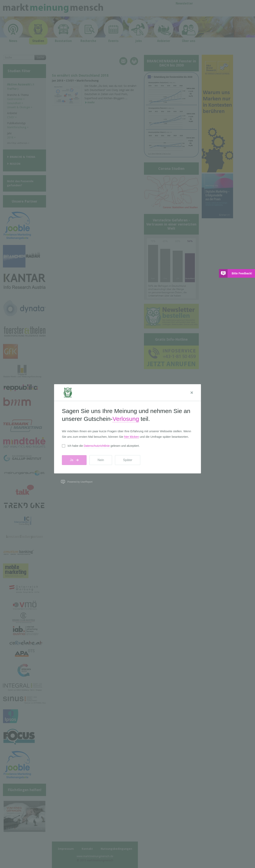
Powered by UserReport (80, 482)
